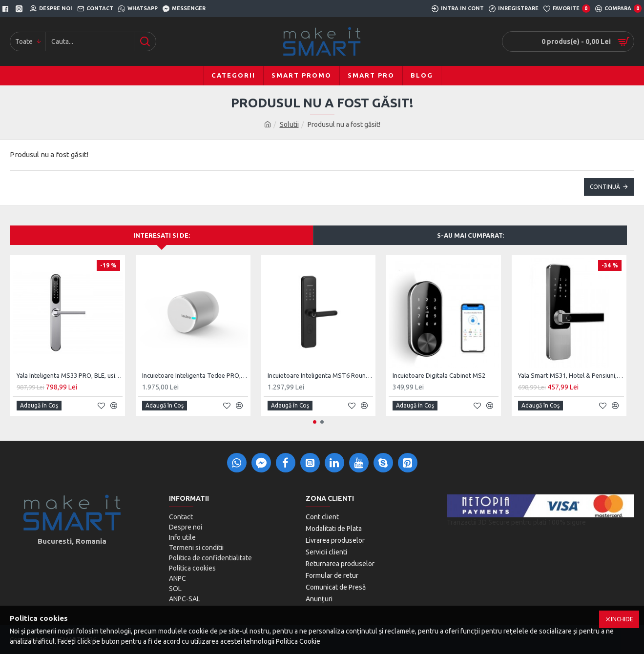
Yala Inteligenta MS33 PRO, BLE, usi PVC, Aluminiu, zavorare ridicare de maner (70, 375)
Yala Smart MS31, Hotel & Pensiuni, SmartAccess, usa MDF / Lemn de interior (571, 375)
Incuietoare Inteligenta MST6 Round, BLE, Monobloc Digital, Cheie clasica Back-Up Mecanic (321, 375)
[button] (315, 422)
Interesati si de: (162, 235)
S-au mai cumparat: (470, 235)
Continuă (605, 187)
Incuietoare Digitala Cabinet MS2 (439, 375)
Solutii (289, 124)
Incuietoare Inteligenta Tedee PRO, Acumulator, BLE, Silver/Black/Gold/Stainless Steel (195, 375)
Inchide (622, 619)
